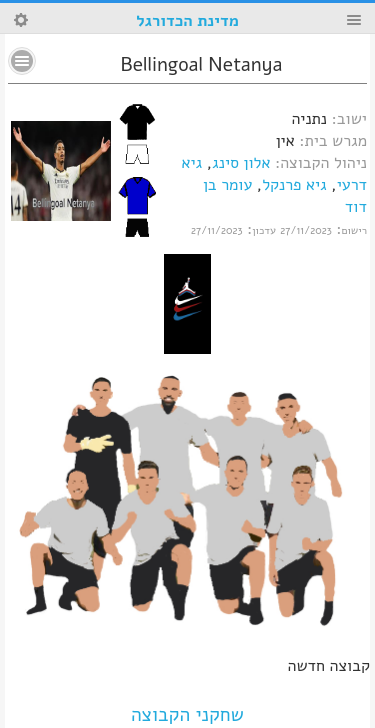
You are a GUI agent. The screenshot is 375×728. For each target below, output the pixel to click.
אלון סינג (241, 163)
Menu (354, 20)
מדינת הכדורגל (187, 21)
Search (21, 20)
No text (22, 61)
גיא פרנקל (294, 185)
